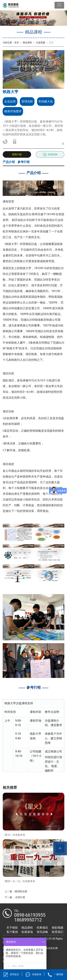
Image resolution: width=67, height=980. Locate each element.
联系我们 (58, 932)
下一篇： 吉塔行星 (15, 897)
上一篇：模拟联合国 (16, 891)
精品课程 (27, 43)
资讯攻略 (42, 932)
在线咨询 (37, 974)
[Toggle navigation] (59, 5)
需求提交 (14, 974)
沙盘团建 (41, 43)
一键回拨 (59, 974)
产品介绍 (9, 162)
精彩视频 (58, 928)
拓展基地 (27, 932)
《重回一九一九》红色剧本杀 (19, 881)
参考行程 (24, 162)
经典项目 (42, 928)
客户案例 (12, 932)
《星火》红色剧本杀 (14, 835)
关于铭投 (12, 928)
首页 (17, 43)
